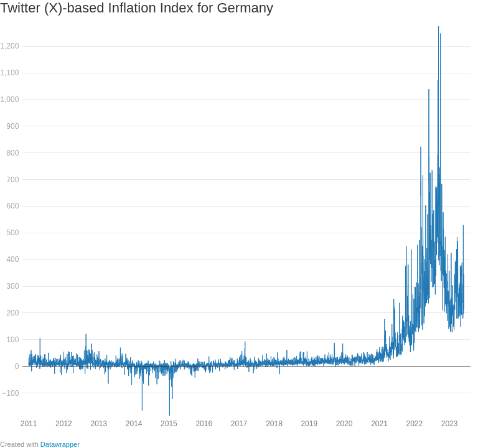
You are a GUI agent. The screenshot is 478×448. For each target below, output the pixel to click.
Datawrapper (60, 444)
